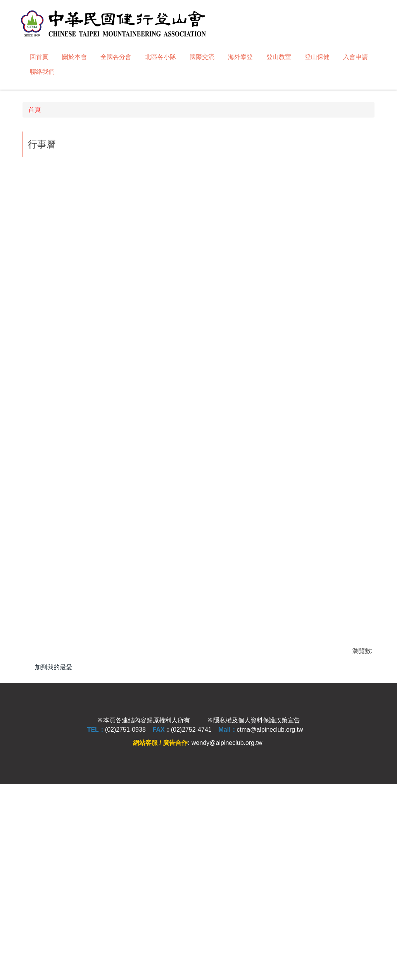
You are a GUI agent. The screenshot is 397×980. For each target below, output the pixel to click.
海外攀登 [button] (240, 57)
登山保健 (317, 57)
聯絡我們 (42, 72)
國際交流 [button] (202, 57)
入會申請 (356, 57)
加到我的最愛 (54, 838)
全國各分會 (116, 57)
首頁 (35, 281)
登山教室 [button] (279, 57)
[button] (26, 165)
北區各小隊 (161, 57)
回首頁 (39, 57)
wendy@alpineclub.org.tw (227, 937)
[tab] (177, 247)
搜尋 (369, 13)
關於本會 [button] (74, 57)
